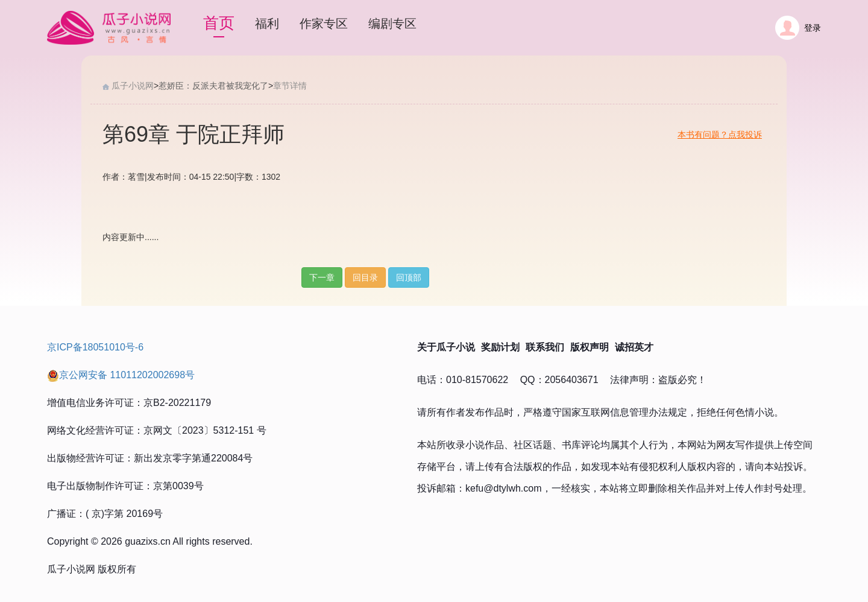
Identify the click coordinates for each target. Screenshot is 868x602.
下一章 (322, 277)
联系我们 (545, 347)
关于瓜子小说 (446, 347)
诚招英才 (634, 347)
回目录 (365, 277)
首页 (219, 23)
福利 (267, 24)
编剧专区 (392, 24)
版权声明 (590, 347)
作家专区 (324, 24)
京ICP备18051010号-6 (95, 347)
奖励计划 (500, 347)
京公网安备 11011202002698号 (121, 375)
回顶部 (409, 277)
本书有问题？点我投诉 (720, 135)
